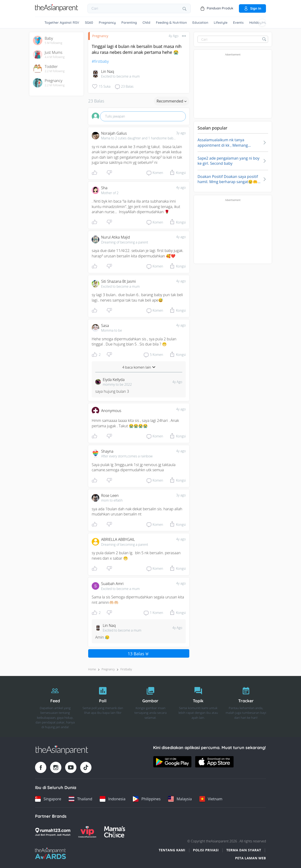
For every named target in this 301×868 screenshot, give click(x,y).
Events (238, 23)
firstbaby (126, 669)
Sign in (252, 8)
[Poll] (103, 707)
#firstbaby (100, 61)
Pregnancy (107, 23)
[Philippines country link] (147, 799)
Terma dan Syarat (244, 850)
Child (146, 23)
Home (92, 669)
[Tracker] (246, 707)
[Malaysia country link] (180, 799)
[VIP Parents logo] (87, 832)
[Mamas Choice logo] (115, 832)
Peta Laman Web (251, 858)
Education (200, 23)
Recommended (172, 101)
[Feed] (55, 707)
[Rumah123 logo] (53, 832)
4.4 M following (55, 57)
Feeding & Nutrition (171, 23)
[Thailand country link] (80, 799)
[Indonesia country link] (113, 799)
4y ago (181, 187)
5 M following (53, 43)
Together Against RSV (62, 23)
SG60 (89, 23)
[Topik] (198, 707)
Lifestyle (221, 23)
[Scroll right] (262, 23)
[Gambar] (151, 707)
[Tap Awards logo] (50, 853)
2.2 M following (55, 71)
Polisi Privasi (206, 850)
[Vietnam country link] (211, 799)
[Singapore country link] (48, 799)
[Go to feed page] (57, 10)
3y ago (181, 133)
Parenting (129, 23)
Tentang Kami (172, 850)
